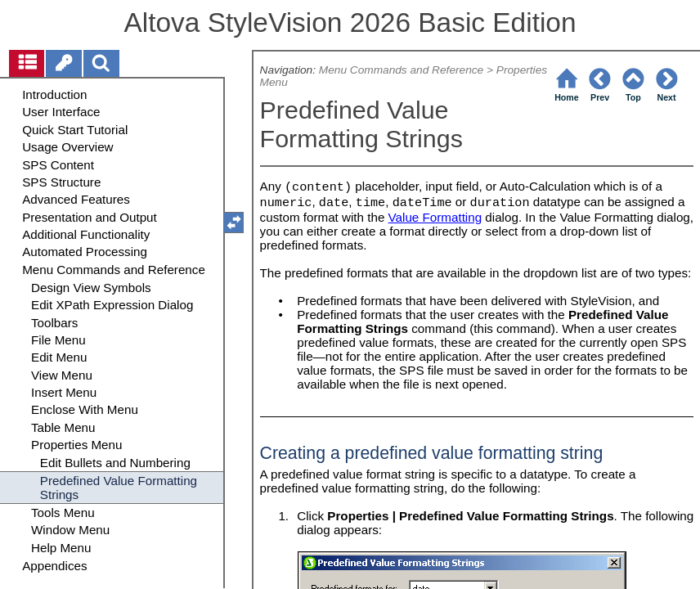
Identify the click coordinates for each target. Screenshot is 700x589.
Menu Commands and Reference (401, 70)
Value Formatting (435, 217)
